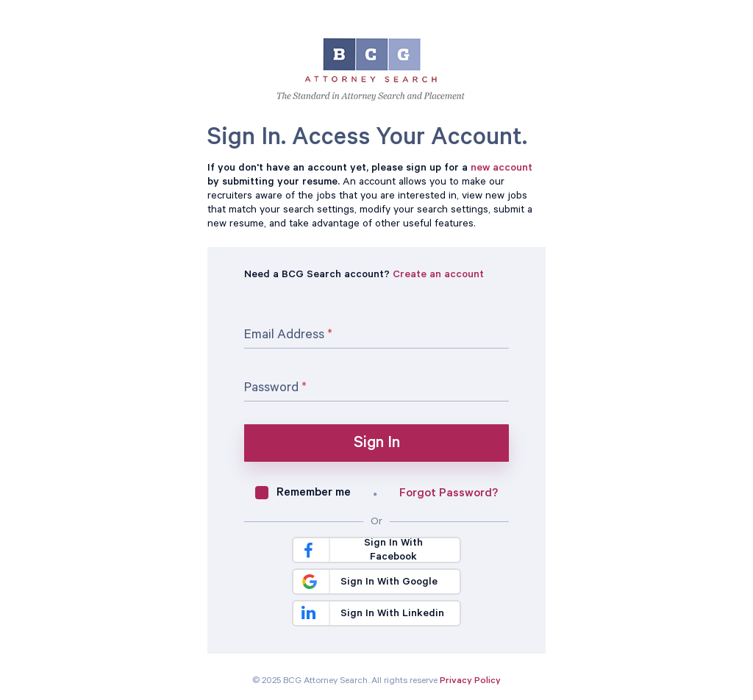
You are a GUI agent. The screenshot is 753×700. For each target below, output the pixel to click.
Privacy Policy (470, 682)
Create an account (438, 276)
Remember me (314, 493)
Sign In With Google (367, 582)
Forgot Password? (449, 494)
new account (502, 169)
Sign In (377, 444)
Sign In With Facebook (362, 551)
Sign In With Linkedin (372, 614)
